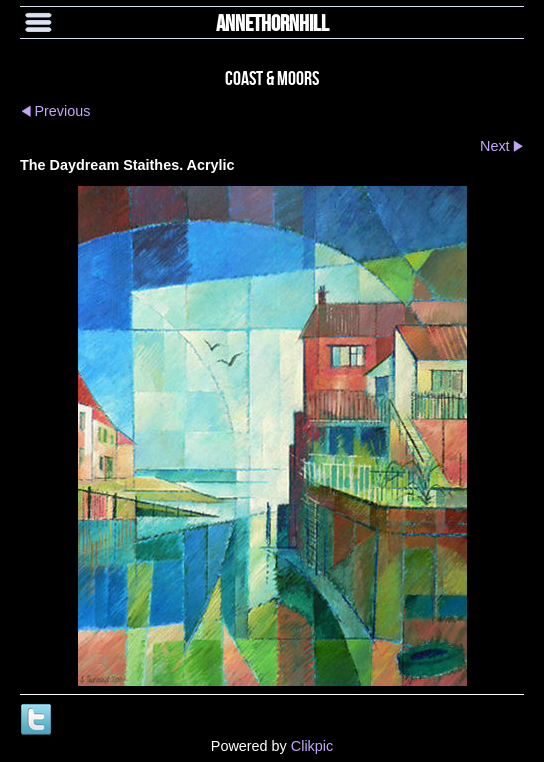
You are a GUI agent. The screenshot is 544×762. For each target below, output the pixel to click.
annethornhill (272, 22)
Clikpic (312, 746)
